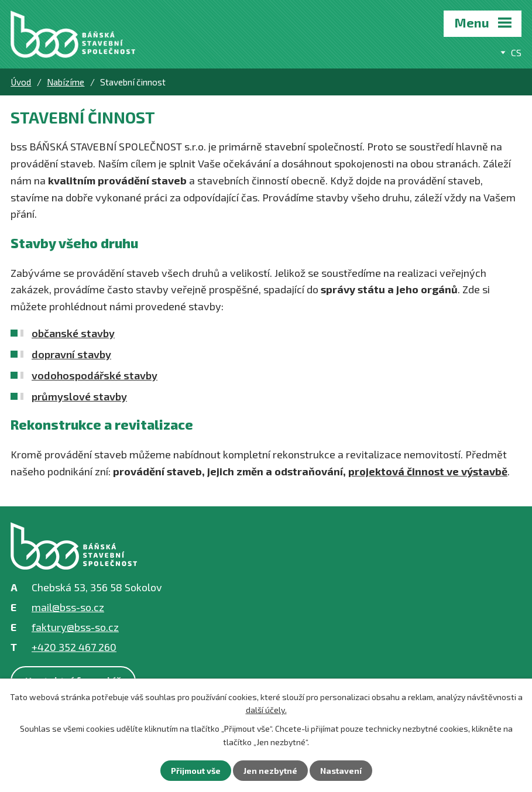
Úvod (21, 82)
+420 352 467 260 (74, 647)
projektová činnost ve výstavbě (428, 471)
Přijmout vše (196, 771)
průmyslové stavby (79, 396)
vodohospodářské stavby (95, 375)
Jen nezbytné (270, 771)
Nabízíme (66, 82)
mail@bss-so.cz (68, 607)
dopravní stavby (71, 354)
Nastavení (341, 771)
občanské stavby (73, 333)
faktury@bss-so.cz (75, 627)
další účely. (266, 710)
